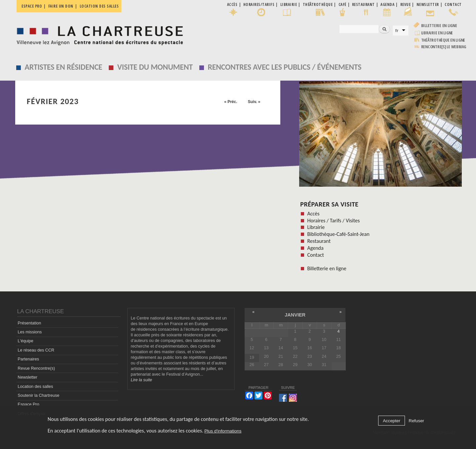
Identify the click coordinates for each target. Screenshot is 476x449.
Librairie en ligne (437, 33)
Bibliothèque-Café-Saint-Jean (338, 234)
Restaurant (319, 241)
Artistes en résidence (64, 67)
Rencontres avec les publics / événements (284, 67)
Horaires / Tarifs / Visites (333, 221)
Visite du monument (155, 67)
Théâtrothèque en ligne (443, 40)
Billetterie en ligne (439, 26)
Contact (315, 255)
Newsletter (28, 377)
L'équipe (26, 341)
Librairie (316, 227)
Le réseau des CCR (36, 350)
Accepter (392, 421)
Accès (313, 214)
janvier (295, 315)
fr (397, 31)
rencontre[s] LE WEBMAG (444, 47)
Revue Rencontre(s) (37, 368)
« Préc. (231, 102)
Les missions (30, 332)
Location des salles (99, 6)
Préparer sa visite (329, 204)
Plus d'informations (223, 431)
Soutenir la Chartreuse (39, 395)
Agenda (315, 248)
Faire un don (61, 6)
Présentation (30, 323)
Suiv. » (254, 102)
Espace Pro (29, 404)
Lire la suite (141, 380)
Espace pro (32, 6)
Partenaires (28, 359)
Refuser (416, 421)
